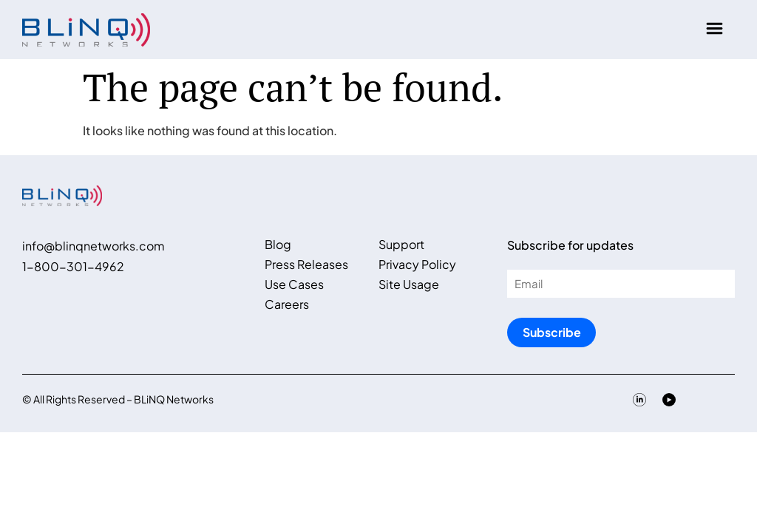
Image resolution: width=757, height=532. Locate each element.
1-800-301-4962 (73, 266)
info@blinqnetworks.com (94, 246)
